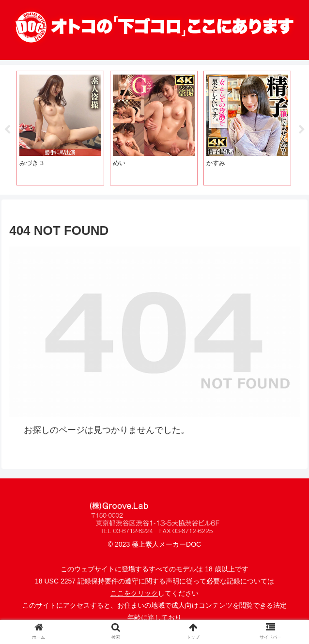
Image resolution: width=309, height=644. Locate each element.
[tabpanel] (60, 128)
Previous (7, 130)
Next (302, 130)
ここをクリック (134, 593)
